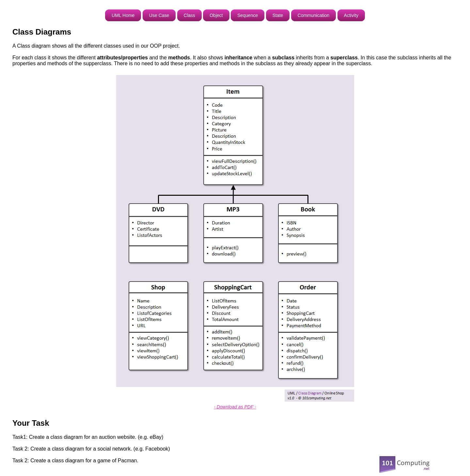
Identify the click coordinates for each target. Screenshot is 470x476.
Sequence (248, 15)
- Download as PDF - (235, 407)
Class (189, 15)
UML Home (123, 15)
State (278, 15)
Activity (351, 15)
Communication (313, 15)
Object (216, 15)
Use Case (159, 15)
